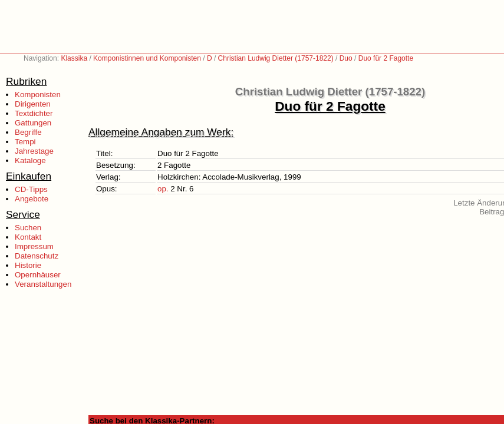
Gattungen (33, 123)
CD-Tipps (31, 189)
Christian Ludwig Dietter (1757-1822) (276, 58)
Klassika (74, 58)
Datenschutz (37, 256)
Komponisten (38, 95)
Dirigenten (33, 104)
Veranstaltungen (43, 284)
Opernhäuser (38, 275)
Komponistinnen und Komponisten (147, 58)
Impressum (34, 246)
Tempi (25, 142)
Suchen (28, 228)
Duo (346, 58)
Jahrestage (34, 151)
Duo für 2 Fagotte (386, 58)
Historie (28, 265)
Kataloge (30, 160)
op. (163, 189)
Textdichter (34, 113)
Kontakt (28, 237)
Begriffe (28, 132)
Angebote (32, 199)
